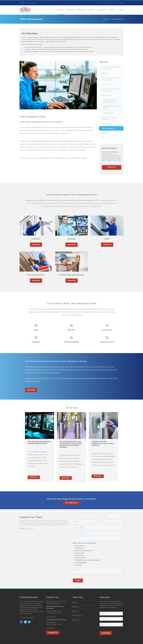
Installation (36, 239)
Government (107, 330)
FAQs (108, 3)
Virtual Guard (105, 133)
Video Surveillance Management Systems (110, 101)
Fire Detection (106, 73)
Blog (99, 3)
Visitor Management (108, 128)
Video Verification (109, 113)
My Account (114, 3)
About (104, 3)
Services (91, 10)
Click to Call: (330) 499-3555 (28, 3)
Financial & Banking (71, 342)
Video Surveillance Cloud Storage (111, 107)
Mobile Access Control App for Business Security (111, 90)
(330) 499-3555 (29, 528)
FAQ (103, 137)
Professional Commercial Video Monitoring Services (111, 79)
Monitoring (71, 239)
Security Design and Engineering (72, 275)
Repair (107, 239)
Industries (112, 10)
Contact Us (111, 167)
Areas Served (81, 10)
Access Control (106, 84)
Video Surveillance (107, 95)
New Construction (107, 340)
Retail (36, 330)
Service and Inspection (36, 275)
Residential (70, 10)
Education (72, 330)
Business (60, 10)
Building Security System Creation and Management (111, 68)
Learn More (36, 245)
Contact (121, 10)
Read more (34, 477)
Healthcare (36, 342)
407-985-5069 (50, 628)
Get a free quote (71, 503)
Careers (121, 3)
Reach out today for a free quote (31, 158)
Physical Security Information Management (110, 118)
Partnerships (101, 10)
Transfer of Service (107, 124)
